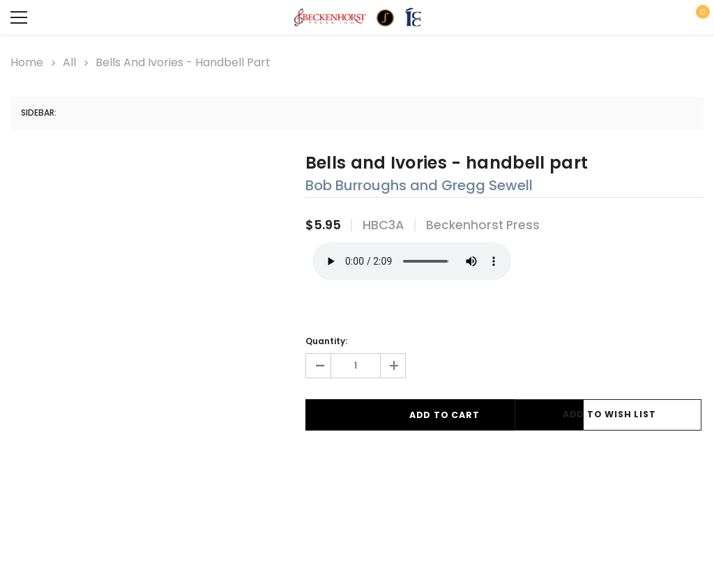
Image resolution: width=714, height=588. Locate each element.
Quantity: (326, 338)
